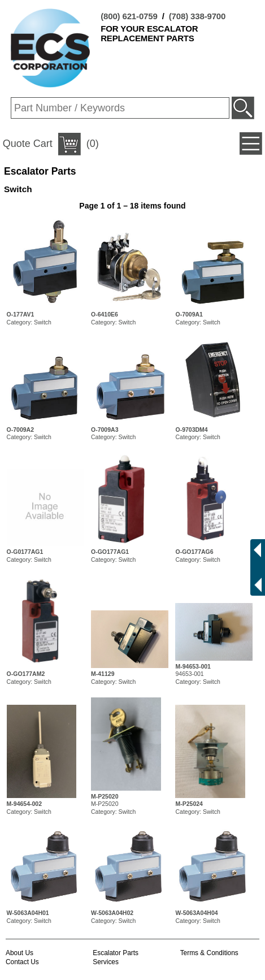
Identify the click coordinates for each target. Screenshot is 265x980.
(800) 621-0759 (129, 16)
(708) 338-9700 (197, 16)
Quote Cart (28, 144)
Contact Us (22, 962)
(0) (51, 144)
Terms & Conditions (209, 953)
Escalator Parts (116, 953)
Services (106, 962)
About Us (19, 953)
